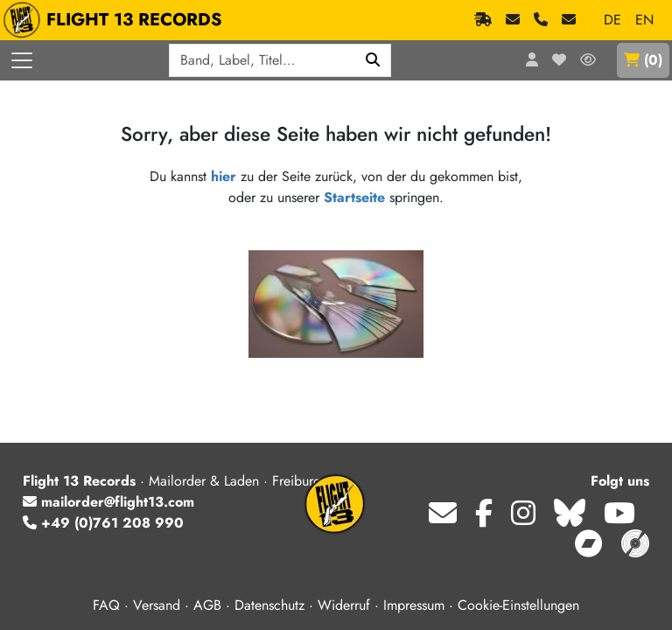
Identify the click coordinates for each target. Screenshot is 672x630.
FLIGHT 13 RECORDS (117, 20)
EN (644, 20)
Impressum (414, 605)
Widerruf (344, 605)
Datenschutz (269, 605)
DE (612, 20)
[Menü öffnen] (22, 60)
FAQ (106, 605)
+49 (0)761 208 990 (103, 523)
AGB (207, 605)
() (643, 60)
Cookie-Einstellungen (518, 605)
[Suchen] (373, 60)
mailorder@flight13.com (108, 502)
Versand (157, 605)
